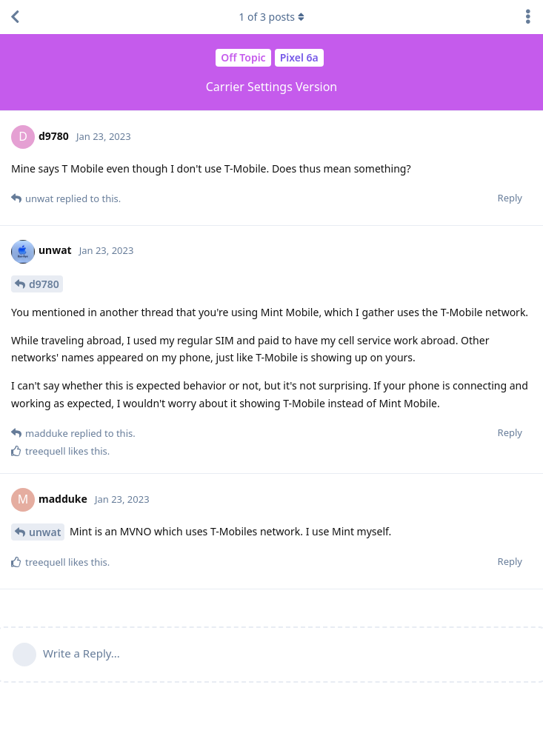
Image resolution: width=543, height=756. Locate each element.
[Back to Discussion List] (15, 17)
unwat (45, 532)
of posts (271, 17)
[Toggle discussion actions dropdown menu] (528, 17)
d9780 (44, 284)
